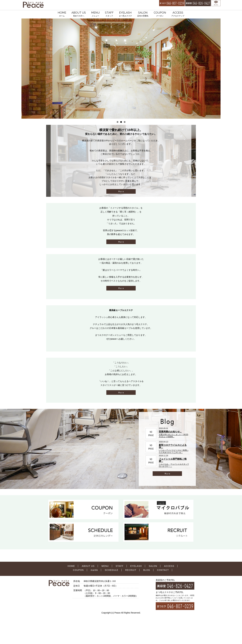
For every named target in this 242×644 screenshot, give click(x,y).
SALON (143, 14)
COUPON (160, 14)
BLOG (147, 570)
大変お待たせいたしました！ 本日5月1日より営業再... (173, 436)
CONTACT (163, 570)
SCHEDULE (112, 570)
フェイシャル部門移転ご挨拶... (173, 460)
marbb (94, 570)
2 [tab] (121, 122)
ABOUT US (79, 14)
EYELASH (125, 14)
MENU (95, 14)
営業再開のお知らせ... (170, 432)
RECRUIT (131, 570)
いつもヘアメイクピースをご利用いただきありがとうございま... (174, 451)
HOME (62, 14)
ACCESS (178, 14)
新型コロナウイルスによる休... (173, 446)
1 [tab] (118, 122)
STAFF (109, 14)
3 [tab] (125, 122)
